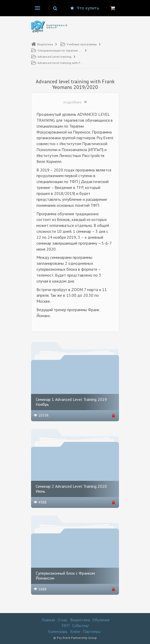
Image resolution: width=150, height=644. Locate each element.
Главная (48, 620)
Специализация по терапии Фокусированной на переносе (57, 50)
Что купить (85, 8)
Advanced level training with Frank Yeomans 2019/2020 (57, 63)
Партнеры (92, 631)
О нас (63, 620)
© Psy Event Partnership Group (75, 638)
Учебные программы (78, 44)
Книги (75, 631)
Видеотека (42, 44)
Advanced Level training (51, 57)
